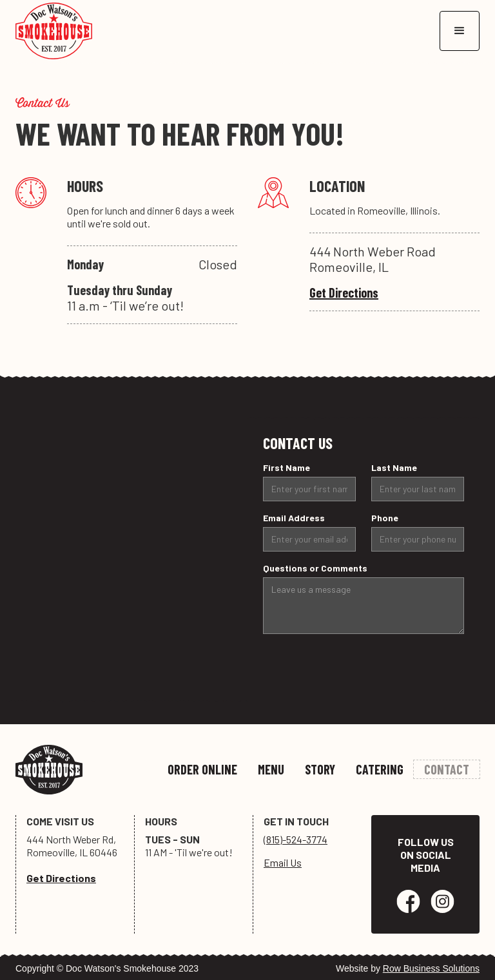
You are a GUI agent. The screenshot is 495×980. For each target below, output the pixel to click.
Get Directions (344, 293)
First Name (286, 467)
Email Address (294, 518)
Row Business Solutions (431, 968)
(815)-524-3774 (296, 839)
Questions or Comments (315, 568)
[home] (54, 31)
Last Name (394, 467)
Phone (385, 518)
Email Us (283, 862)
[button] (460, 31)
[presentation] (361, 669)
